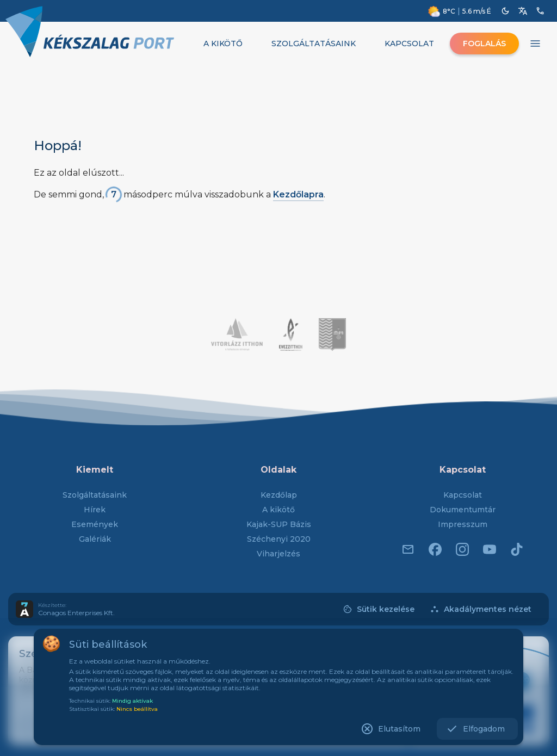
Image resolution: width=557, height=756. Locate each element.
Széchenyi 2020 (279, 539)
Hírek (95, 510)
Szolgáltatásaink (95, 495)
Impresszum (463, 524)
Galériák (95, 539)
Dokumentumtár (463, 510)
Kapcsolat (463, 495)
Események (95, 524)
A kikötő (278, 510)
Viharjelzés (278, 554)
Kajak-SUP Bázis (279, 524)
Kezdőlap (279, 495)
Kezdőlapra (298, 194)
